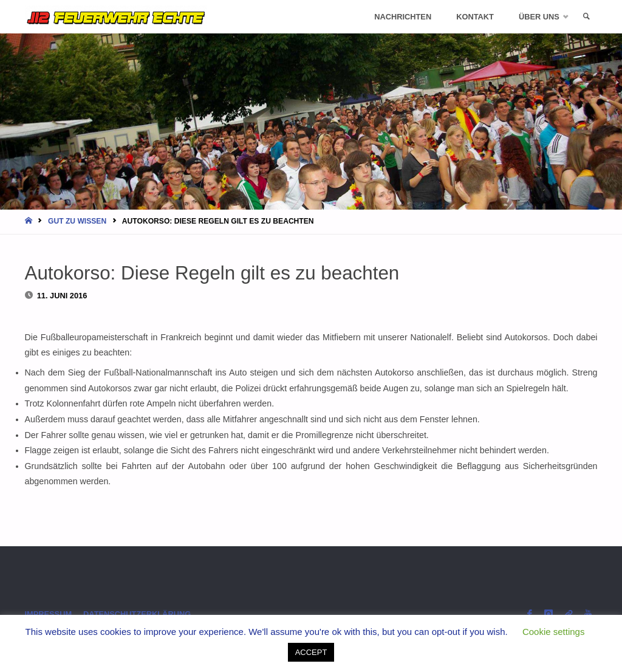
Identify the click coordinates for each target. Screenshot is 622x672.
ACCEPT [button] (311, 652)
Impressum (49, 614)
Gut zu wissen (77, 221)
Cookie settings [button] (554, 632)
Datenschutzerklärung (137, 614)
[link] (586, 17)
